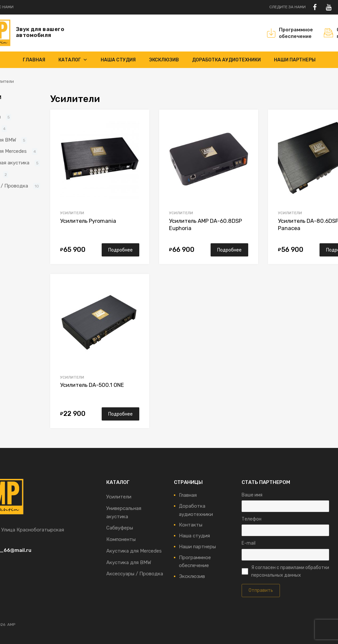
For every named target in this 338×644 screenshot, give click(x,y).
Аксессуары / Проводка (135, 574)
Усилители (72, 213)
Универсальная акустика (124, 512)
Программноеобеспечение (291, 33)
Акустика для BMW (129, 562)
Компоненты (121, 539)
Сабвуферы (120, 528)
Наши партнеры (295, 60)
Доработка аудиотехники (226, 60)
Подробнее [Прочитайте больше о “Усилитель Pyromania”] (120, 250)
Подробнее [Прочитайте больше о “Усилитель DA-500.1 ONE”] (120, 414)
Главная (34, 60)
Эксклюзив (164, 60)
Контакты (191, 525)
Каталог (73, 60)
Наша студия (118, 60)
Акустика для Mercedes (134, 551)
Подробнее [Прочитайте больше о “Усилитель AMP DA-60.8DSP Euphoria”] (229, 250)
